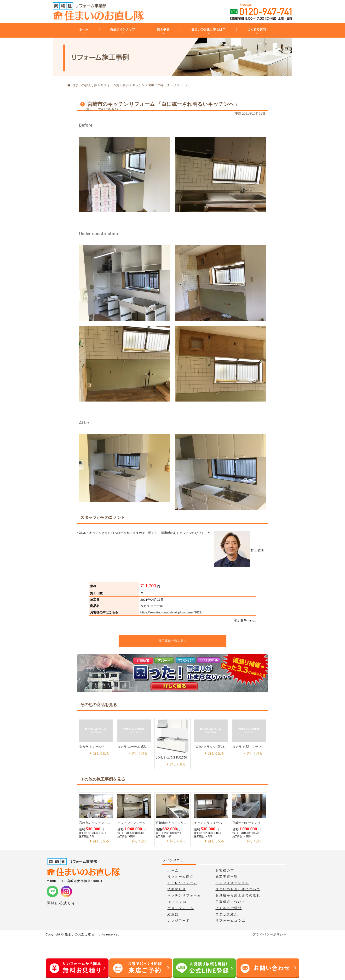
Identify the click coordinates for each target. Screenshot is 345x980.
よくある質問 (257, 29)
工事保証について (230, 902)
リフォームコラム (230, 921)
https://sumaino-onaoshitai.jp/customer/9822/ (171, 612)
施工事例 (163, 29)
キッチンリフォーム (208, 823)
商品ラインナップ (123, 29)
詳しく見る (101, 753)
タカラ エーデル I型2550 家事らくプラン (134, 747)
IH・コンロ (177, 902)
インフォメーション (232, 883)
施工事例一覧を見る (173, 641)
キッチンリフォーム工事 (134, 823)
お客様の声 (225, 870)
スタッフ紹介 (227, 914)
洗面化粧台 (177, 889)
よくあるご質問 (228, 908)
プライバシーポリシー (270, 934)
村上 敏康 (239, 550)
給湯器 (173, 914)
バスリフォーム (181, 908)
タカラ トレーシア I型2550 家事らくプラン (96, 747)
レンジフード (179, 921)
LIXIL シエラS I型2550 (171, 757)
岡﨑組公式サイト (63, 903)
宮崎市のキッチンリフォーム (96, 823)
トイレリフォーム (182, 883)
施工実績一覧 (227, 877)
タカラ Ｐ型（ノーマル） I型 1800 (249, 747)
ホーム (84, 29)
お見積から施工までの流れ (238, 895)
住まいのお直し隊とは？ (208, 29)
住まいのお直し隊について (238, 889)
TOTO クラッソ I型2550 (211, 747)
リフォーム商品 (181, 877)
